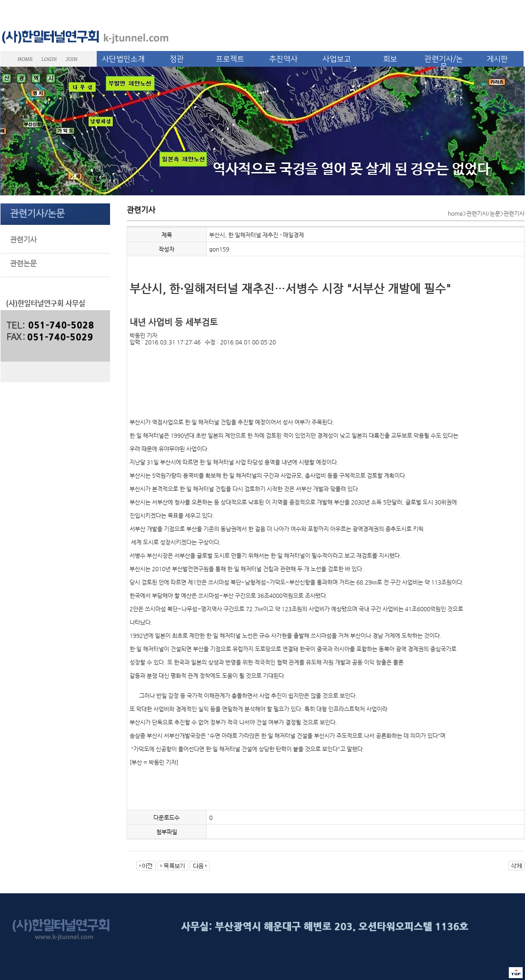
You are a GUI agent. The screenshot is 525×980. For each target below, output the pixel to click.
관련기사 (23, 239)
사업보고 (337, 59)
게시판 (497, 59)
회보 (390, 59)
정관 (177, 59)
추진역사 (283, 59)
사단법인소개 (123, 59)
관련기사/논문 (444, 63)
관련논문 (23, 263)
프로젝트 (230, 59)
